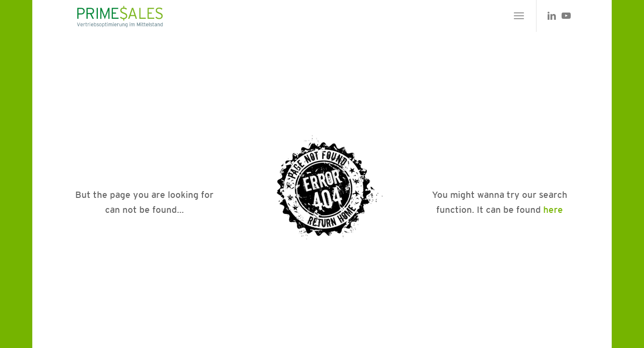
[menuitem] (519, 16)
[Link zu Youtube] (566, 15)
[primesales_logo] (119, 16)
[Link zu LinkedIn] (551, 15)
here (553, 209)
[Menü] (519, 16)
